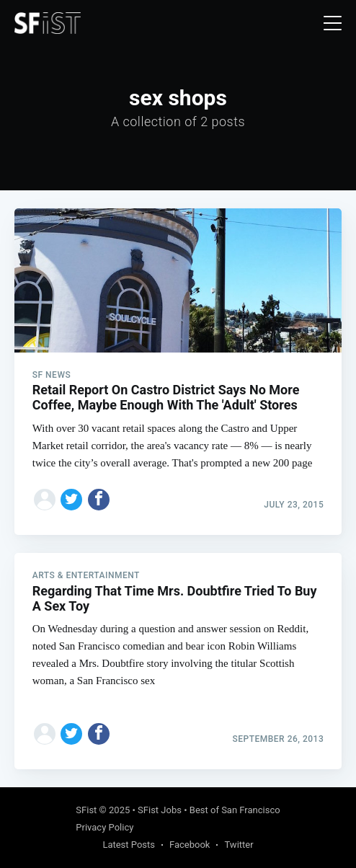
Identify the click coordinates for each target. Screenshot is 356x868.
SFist (86, 810)
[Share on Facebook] (99, 500)
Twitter (239, 845)
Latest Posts (129, 845)
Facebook (190, 845)
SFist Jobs (160, 810)
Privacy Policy (104, 827)
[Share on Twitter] (71, 500)
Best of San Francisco (235, 810)
